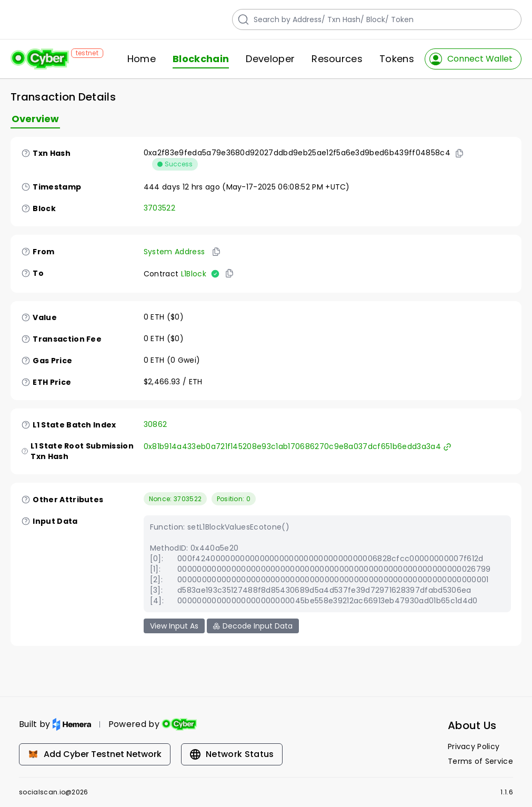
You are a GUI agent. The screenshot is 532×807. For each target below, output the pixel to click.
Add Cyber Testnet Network (95, 754)
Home (142, 59)
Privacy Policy (474, 746)
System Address (174, 252)
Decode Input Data (253, 626)
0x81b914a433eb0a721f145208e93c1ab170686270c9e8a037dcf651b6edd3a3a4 (298, 446)
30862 (155, 424)
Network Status (232, 754)
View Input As (174, 626)
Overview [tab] (35, 119)
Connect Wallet (471, 59)
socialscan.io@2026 (54, 792)
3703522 (159, 208)
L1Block (194, 274)
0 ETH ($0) (164, 317)
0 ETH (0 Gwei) (172, 360)
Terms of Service (480, 761)
